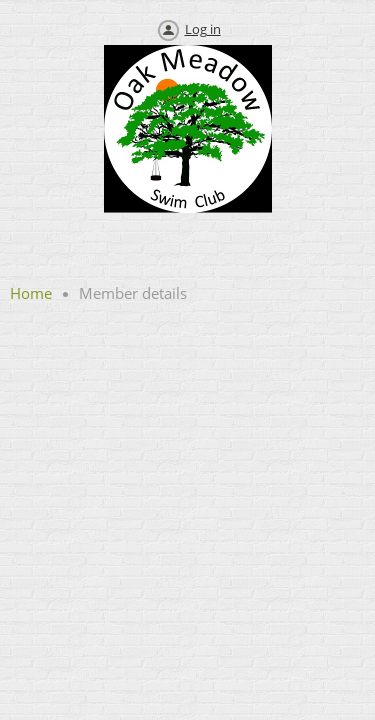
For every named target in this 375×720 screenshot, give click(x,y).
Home (31, 293)
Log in (203, 29)
